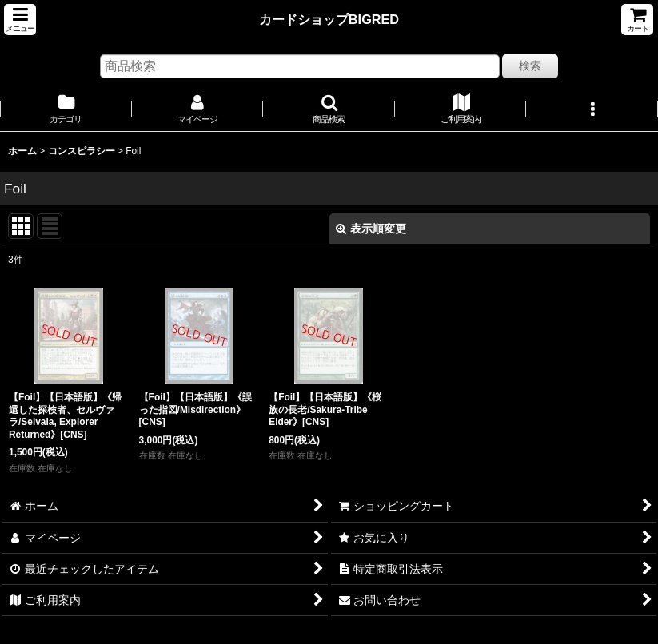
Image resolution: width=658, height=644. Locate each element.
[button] (20, 20)
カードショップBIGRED (329, 19)
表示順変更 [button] (371, 229)
